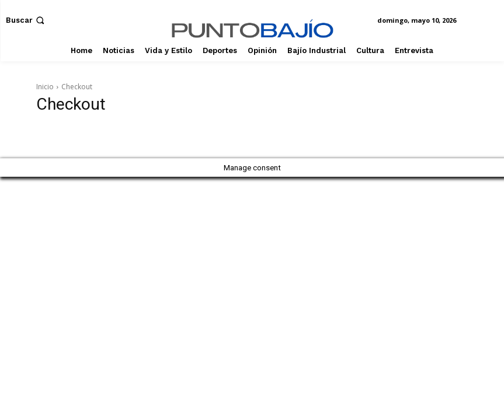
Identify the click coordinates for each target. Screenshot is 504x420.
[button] (26, 20)
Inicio (45, 87)
